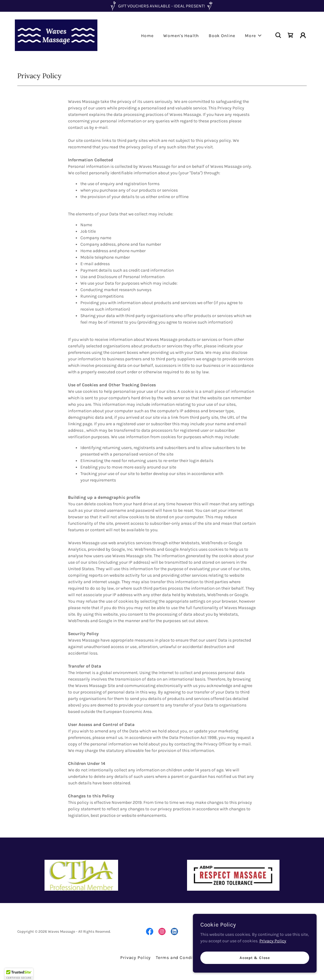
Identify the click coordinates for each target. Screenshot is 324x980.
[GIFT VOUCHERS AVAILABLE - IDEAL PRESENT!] (162, 6)
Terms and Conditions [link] (180, 958)
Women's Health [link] (181, 36)
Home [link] (147, 36)
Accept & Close (255, 958)
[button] (254, 36)
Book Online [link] (222, 36)
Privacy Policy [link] (136, 958)
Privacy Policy (273, 941)
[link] (56, 35)
